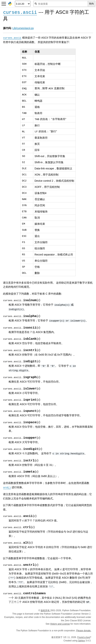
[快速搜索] (61, 4)
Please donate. (84, 631)
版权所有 (45, 610)
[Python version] (23, 4)
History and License (60, 624)
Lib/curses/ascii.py (23, 28)
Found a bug (84, 637)
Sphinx (82, 641)
